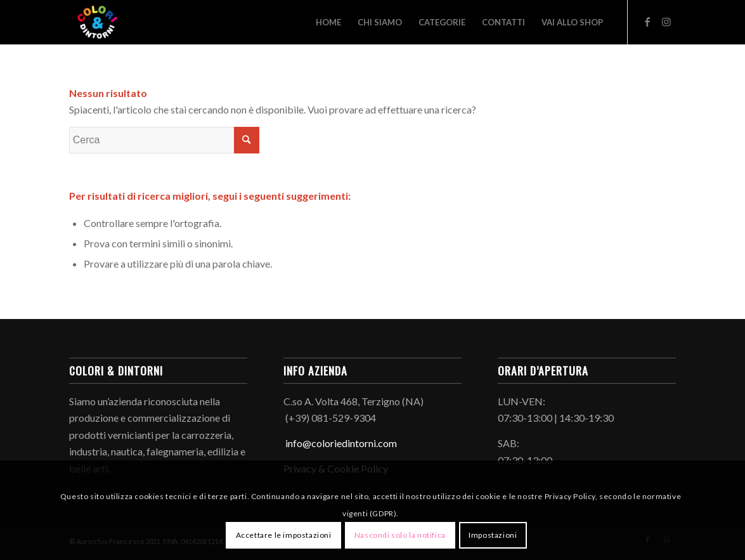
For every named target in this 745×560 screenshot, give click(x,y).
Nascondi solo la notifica (400, 535)
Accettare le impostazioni (284, 535)
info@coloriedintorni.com (340, 443)
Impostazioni (493, 535)
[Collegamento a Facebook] (647, 22)
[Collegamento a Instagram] (666, 22)
